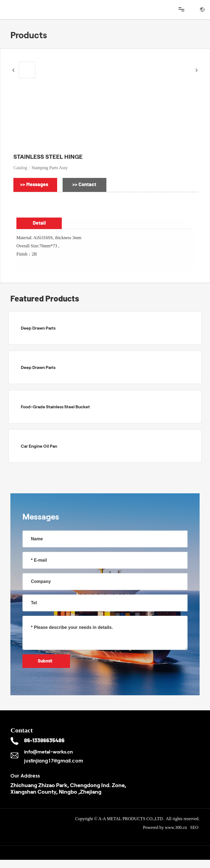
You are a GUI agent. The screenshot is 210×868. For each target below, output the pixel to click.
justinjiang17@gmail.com (54, 761)
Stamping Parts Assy (49, 168)
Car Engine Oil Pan (39, 446)
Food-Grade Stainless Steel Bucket (55, 407)
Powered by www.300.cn (165, 827)
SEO (195, 827)
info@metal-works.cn (49, 752)
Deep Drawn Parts (38, 328)
